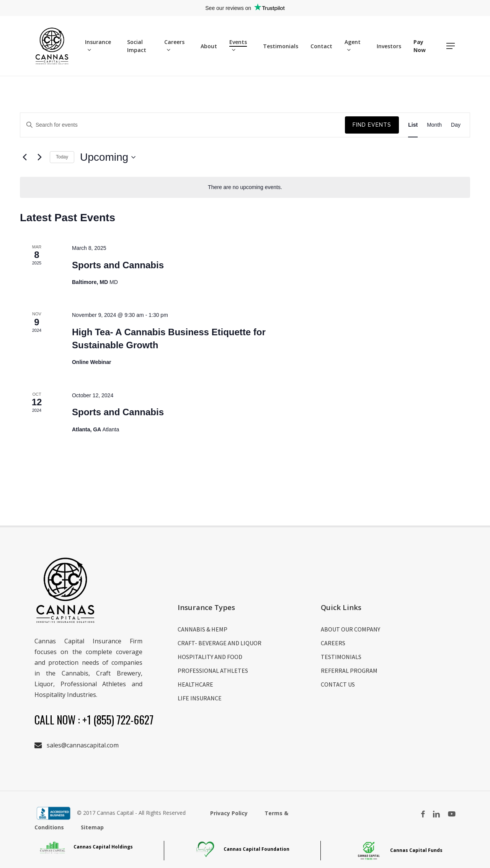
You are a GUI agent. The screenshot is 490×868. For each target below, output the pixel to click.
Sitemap (92, 827)
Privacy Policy (230, 813)
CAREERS (333, 643)
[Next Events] (39, 157)
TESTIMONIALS (341, 657)
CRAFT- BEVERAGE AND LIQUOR (220, 643)
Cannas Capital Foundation (243, 849)
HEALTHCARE (195, 684)
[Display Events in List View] (413, 125)
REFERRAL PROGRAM (349, 671)
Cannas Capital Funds (399, 850)
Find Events (372, 125)
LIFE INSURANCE (200, 698)
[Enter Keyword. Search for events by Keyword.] (183, 125)
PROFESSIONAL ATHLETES (213, 671)
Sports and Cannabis (118, 265)
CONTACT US (338, 684)
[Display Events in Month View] (434, 125)
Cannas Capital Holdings (86, 847)
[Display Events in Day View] (456, 125)
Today (62, 157)
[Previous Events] (24, 157)
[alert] (245, 187)
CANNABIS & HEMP (203, 629)
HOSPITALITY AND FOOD (210, 657)
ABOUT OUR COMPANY (350, 629)
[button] (451, 46)
